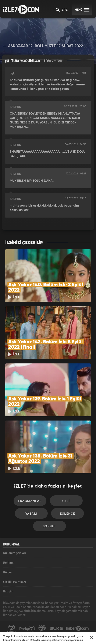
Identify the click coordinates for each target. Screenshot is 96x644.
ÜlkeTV (56, 629)
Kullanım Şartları (15, 553)
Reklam (8, 562)
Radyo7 (27, 629)
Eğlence (68, 513)
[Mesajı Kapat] (91, 637)
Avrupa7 (42, 629)
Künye (7, 572)
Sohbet (49, 526)
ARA (62, 10)
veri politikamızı (54, 640)
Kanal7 (12, 629)
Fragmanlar (30, 501)
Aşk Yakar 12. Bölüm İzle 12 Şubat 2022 (43, 46)
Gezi (66, 501)
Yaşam (31, 513)
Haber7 (77, 629)
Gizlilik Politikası (15, 582)
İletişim (8, 591)
